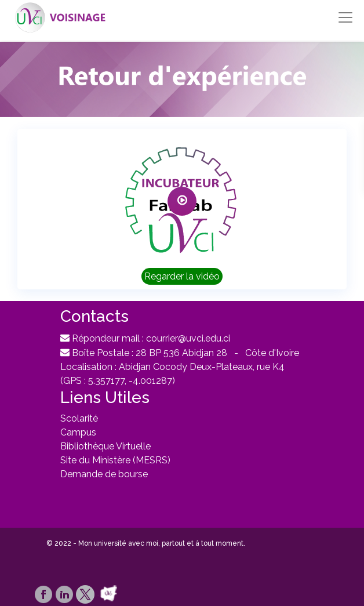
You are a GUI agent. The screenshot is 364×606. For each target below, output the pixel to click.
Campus (78, 432)
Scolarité (79, 418)
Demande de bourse (104, 474)
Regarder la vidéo (182, 276)
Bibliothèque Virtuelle (105, 446)
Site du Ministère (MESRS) (115, 460)
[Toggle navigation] (345, 18)
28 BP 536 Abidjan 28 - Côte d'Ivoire (217, 353)
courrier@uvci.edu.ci (188, 338)
